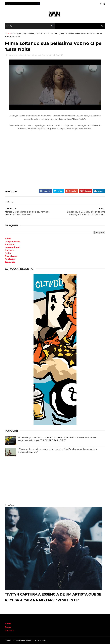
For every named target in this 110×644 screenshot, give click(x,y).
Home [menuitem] (8, 239)
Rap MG (64, 34)
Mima (32, 34)
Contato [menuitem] (9, 250)
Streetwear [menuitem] (11, 256)
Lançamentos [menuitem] (12, 242)
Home (8, 34)
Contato (9, 630)
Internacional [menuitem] (12, 247)
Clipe (25, 34)
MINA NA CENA (43, 34)
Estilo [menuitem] (8, 253)
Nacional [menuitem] (10, 244)
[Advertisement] (55, 481)
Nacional (55, 34)
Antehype (17, 34)
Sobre (8, 627)
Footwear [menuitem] (10, 259)
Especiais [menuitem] (10, 262)
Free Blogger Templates (36, 640)
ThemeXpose (20, 640)
